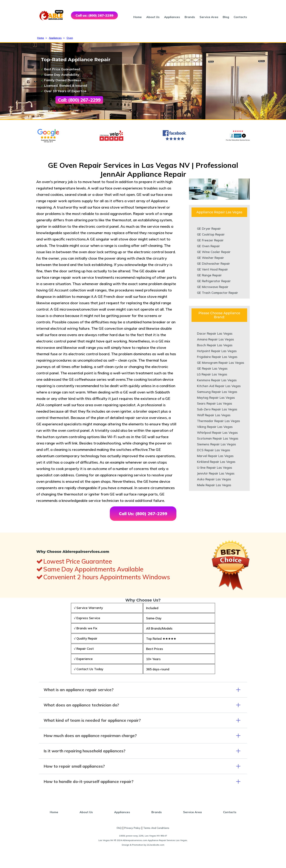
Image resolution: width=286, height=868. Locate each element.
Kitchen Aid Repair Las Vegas (219, 386)
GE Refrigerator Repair (214, 281)
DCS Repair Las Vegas (214, 450)
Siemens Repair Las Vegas (217, 444)
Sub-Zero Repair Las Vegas (217, 409)
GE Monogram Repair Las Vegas (221, 363)
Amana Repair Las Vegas (216, 339)
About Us (153, 17)
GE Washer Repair (210, 258)
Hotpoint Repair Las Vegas (217, 351)
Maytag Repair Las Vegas (216, 398)
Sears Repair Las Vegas (215, 403)
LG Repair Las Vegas (212, 374)
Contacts (240, 17)
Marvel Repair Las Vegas (215, 456)
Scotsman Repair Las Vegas (218, 438)
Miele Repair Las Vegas (214, 485)
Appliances (172, 17)
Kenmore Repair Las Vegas (217, 380)
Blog (226, 17)
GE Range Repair (209, 275)
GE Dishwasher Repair (213, 263)
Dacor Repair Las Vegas (215, 333)
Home (138, 17)
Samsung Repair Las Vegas (217, 392)
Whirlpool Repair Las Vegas (217, 433)
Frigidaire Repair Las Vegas (217, 357)
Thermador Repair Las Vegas (219, 421)
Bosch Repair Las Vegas (215, 345)
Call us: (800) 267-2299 (94, 15)
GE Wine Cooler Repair (214, 252)
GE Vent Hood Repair (212, 269)
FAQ (119, 828)
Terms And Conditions (156, 828)
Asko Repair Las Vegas (214, 479)
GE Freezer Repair (210, 240)
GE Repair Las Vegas (212, 368)
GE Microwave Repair (213, 287)
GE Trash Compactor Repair (218, 293)
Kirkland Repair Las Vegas (216, 462)
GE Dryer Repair (209, 229)
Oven (70, 38)
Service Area (209, 17)
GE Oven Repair (208, 246)
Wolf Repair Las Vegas (214, 415)
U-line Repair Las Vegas (215, 468)
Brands (190, 17)
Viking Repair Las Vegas (215, 427)
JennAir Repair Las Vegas (216, 473)
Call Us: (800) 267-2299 (143, 514)
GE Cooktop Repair (211, 234)
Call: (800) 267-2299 (79, 100)
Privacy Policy (132, 828)
